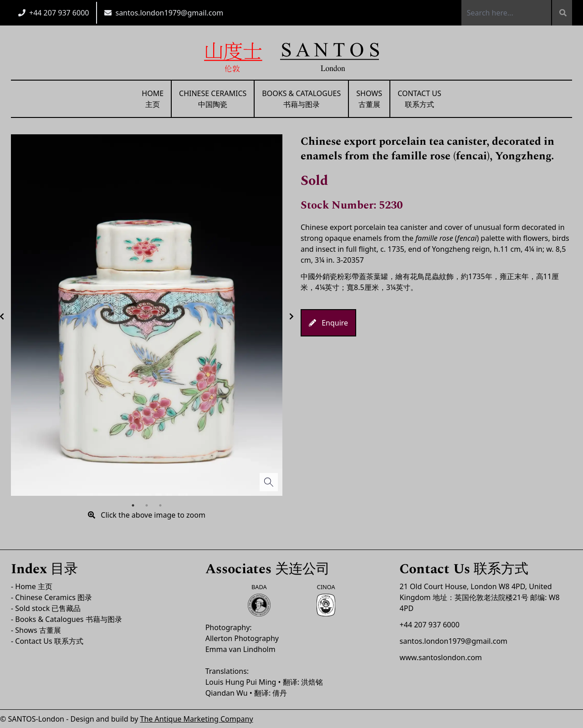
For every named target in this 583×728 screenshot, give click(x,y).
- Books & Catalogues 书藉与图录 (66, 619)
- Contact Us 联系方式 (47, 641)
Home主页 (153, 99)
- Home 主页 (32, 586)
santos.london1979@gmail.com (169, 13)
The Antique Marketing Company (197, 719)
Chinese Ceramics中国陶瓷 (213, 99)
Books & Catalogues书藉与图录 (301, 99)
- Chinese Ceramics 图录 (51, 597)
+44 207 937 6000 (59, 13)
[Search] (562, 13)
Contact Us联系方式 (419, 99)
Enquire (328, 323)
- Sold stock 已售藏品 (46, 608)
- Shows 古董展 (36, 630)
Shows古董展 (369, 99)
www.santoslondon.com (441, 657)
